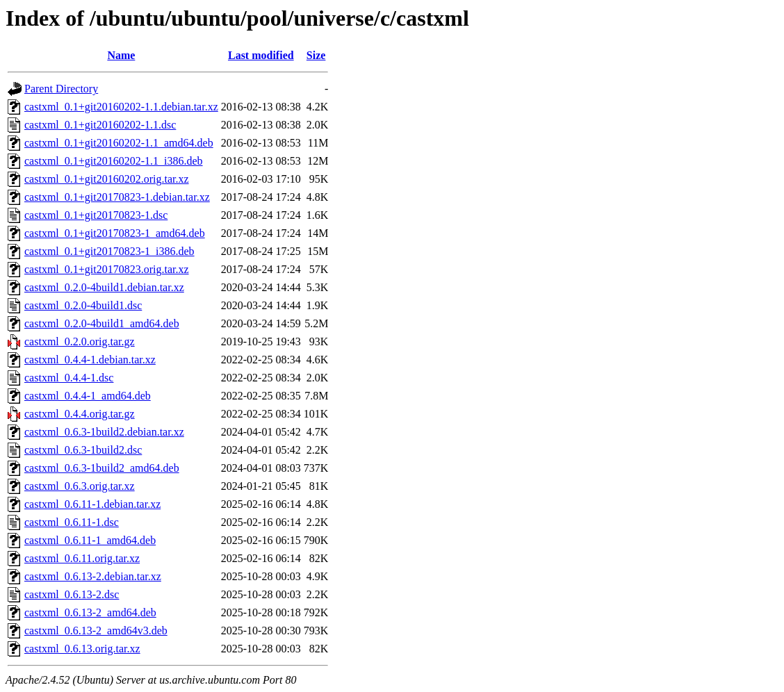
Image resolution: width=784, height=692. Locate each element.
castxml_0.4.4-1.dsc (69, 378)
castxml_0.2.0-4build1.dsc (83, 305)
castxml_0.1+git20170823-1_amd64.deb (115, 233)
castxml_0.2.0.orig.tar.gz (80, 341)
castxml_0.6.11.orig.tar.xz (82, 558)
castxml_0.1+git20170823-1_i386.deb (109, 251)
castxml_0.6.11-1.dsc (72, 522)
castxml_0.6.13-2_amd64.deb (90, 612)
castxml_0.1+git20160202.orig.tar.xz (107, 179)
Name (121, 55)
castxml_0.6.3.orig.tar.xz (80, 486)
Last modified (261, 55)
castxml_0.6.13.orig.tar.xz (82, 649)
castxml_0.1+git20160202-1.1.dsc (100, 125)
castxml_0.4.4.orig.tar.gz (80, 414)
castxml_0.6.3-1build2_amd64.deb (102, 468)
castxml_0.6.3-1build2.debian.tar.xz (104, 432)
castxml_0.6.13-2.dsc (72, 594)
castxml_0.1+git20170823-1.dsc (96, 215)
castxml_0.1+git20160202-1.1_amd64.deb (119, 143)
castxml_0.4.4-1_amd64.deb (88, 396)
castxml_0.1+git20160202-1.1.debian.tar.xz (121, 107)
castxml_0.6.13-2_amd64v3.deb (96, 631)
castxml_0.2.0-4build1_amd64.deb (102, 323)
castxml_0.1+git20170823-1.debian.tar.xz (117, 197)
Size (316, 55)
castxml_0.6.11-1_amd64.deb (90, 540)
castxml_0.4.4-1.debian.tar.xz (90, 360)
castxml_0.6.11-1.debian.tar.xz (92, 504)
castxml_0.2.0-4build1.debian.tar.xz (104, 287)
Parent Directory (61, 89)
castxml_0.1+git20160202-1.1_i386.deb (114, 161)
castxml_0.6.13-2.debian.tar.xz (93, 576)
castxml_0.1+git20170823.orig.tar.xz (107, 269)
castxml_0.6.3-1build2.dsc (83, 450)
